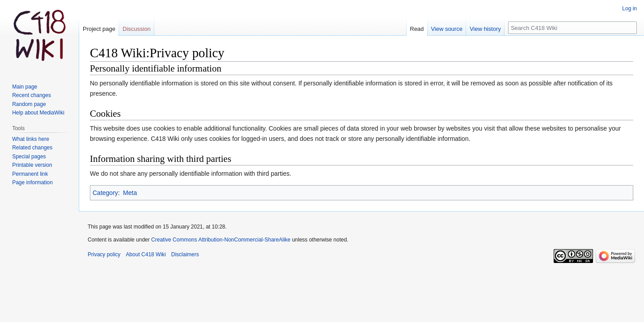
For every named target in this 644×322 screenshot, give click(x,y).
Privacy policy (104, 254)
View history (485, 29)
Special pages (29, 157)
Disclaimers (185, 254)
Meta (130, 193)
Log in (629, 8)
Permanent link (30, 174)
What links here (31, 139)
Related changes (32, 148)
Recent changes (32, 95)
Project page (99, 29)
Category (105, 193)
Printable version (32, 165)
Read (417, 29)
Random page (29, 104)
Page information (32, 182)
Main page (25, 87)
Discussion (137, 29)
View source (447, 29)
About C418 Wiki (146, 254)
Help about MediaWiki (38, 113)
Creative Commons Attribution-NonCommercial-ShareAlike (221, 240)
